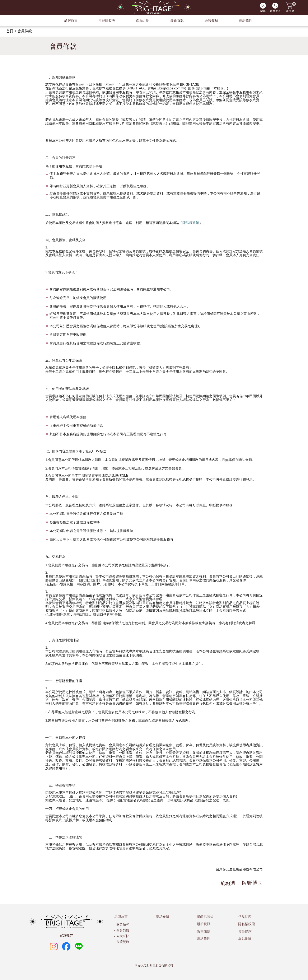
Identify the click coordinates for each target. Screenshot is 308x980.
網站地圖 (245, 939)
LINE (79, 946)
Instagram (54, 946)
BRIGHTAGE (154, 7)
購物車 (290, 8)
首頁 (10, 31)
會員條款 (25, 31)
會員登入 (275, 11)
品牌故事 (121, 917)
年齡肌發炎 (205, 917)
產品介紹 (162, 917)
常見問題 (245, 917)
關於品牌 (123, 924)
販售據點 (204, 931)
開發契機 (123, 930)
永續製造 (123, 942)
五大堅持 (123, 936)
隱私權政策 (247, 924)
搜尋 (263, 11)
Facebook (66, 946)
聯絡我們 (204, 939)
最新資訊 (204, 924)
